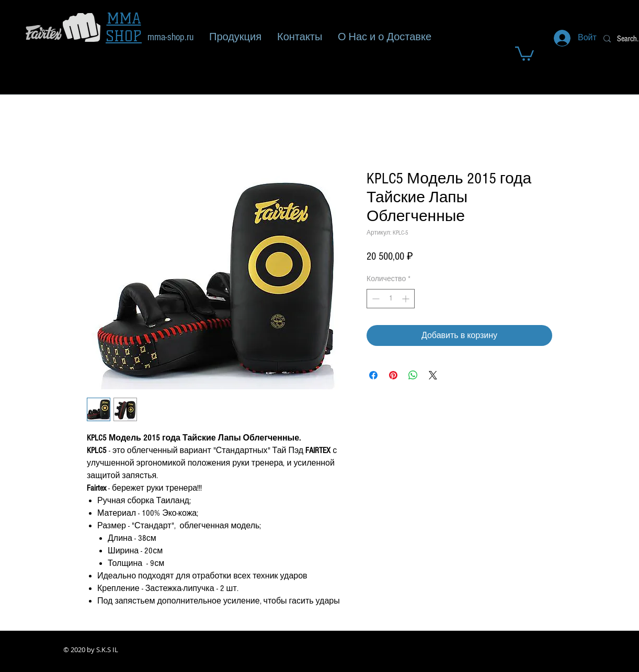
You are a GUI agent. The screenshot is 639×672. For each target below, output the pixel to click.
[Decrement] (375, 299)
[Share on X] (433, 375)
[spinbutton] (391, 299)
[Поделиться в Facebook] (373, 375)
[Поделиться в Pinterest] (393, 375)
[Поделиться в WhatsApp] (413, 375)
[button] (524, 53)
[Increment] (407, 299)
